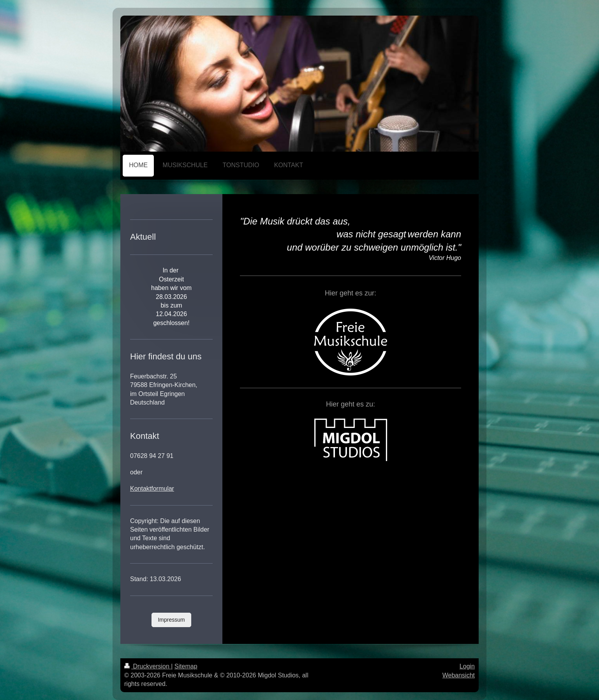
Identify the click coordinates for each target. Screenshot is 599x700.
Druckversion (148, 666)
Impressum (171, 620)
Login (467, 666)
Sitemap (186, 666)
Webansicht (459, 675)
